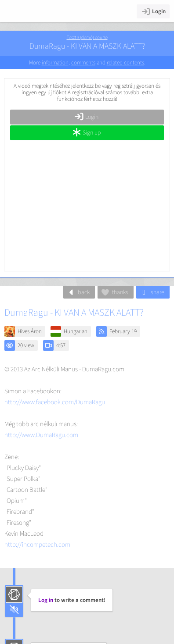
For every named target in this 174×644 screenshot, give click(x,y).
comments (83, 63)
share (152, 292)
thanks (114, 292)
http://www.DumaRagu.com (41, 435)
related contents (125, 63)
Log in (46, 600)
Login (153, 11)
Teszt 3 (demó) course (87, 37)
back (78, 292)
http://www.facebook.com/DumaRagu (55, 402)
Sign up (86, 133)
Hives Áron (30, 331)
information (55, 63)
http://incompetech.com (37, 545)
